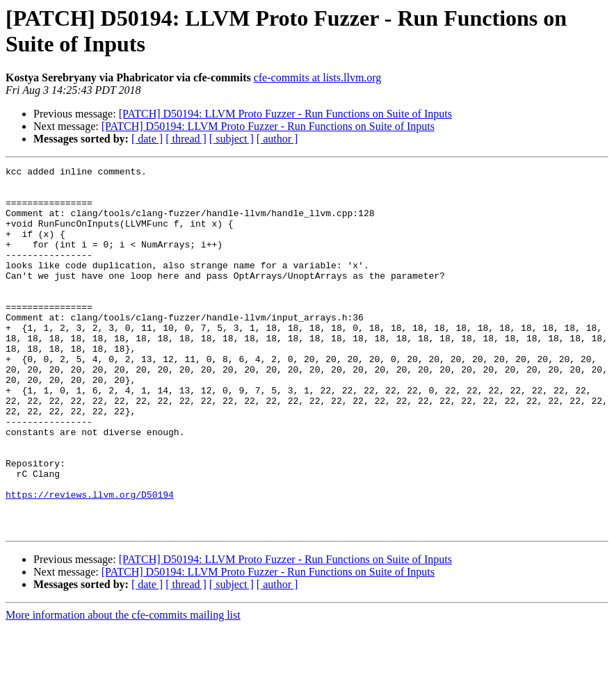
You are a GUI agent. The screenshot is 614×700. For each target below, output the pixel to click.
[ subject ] (232, 139)
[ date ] (147, 139)
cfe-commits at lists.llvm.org (318, 78)
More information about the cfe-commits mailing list (123, 688)
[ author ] (277, 139)
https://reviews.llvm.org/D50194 (90, 561)
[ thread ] (186, 139)
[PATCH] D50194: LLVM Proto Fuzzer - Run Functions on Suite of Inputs (285, 114)
